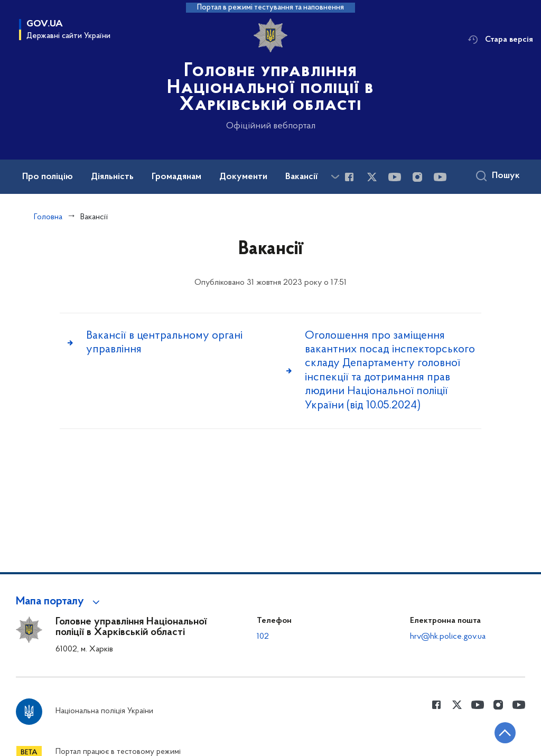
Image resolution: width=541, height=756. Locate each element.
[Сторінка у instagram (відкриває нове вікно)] (417, 177)
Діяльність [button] (112, 177)
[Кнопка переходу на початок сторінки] (501, 732)
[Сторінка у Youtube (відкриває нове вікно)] (395, 177)
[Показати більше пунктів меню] (335, 177)
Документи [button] (243, 177)
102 (263, 637)
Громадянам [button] (176, 177)
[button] (59, 602)
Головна (48, 217)
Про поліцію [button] (48, 177)
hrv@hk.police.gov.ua (448, 637)
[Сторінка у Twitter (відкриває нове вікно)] (372, 177)
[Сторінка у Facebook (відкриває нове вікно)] (349, 177)
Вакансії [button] (302, 177)
